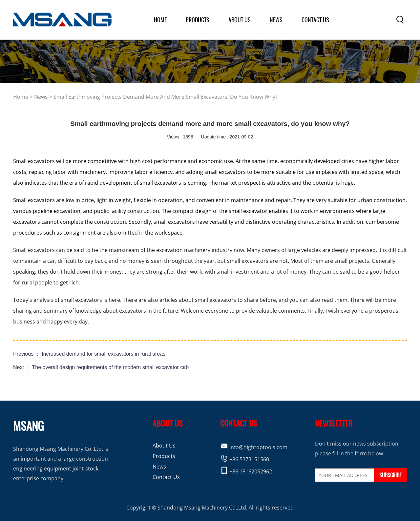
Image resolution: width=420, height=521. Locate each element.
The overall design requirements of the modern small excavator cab (111, 367)
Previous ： (27, 354)
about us (240, 20)
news (41, 97)
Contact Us (315, 20)
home (160, 20)
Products (164, 456)
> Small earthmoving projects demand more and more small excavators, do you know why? (163, 97)
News (276, 20)
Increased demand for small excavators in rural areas (104, 354)
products (198, 20)
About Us (164, 446)
